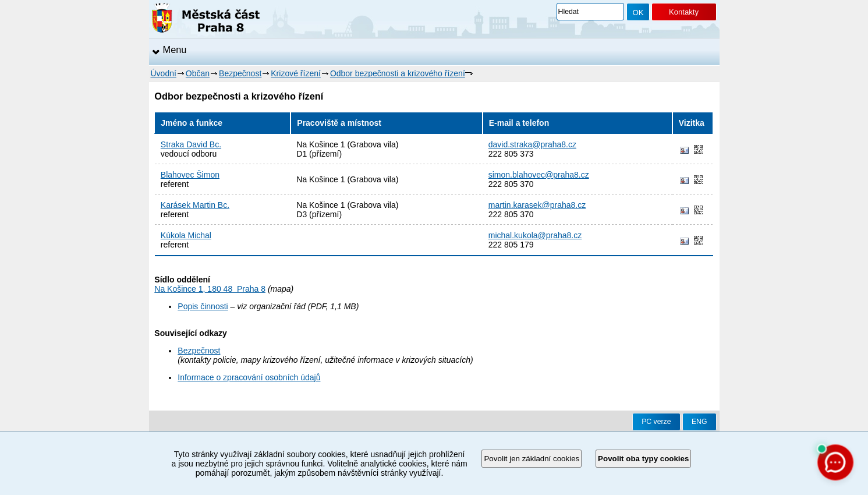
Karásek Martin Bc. (195, 205)
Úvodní (164, 73)
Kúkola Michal (186, 235)
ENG (699, 422)
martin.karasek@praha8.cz (537, 205)
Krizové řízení (296, 73)
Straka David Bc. (191, 144)
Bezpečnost (240, 73)
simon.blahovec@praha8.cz (539, 175)
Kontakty (684, 12)
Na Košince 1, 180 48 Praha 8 (210, 289)
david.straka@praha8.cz (532, 144)
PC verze (656, 422)
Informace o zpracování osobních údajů (249, 377)
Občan (198, 73)
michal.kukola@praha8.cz (535, 235)
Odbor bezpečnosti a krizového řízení (398, 73)
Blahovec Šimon (190, 175)
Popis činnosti (203, 306)
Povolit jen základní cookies (532, 459)
